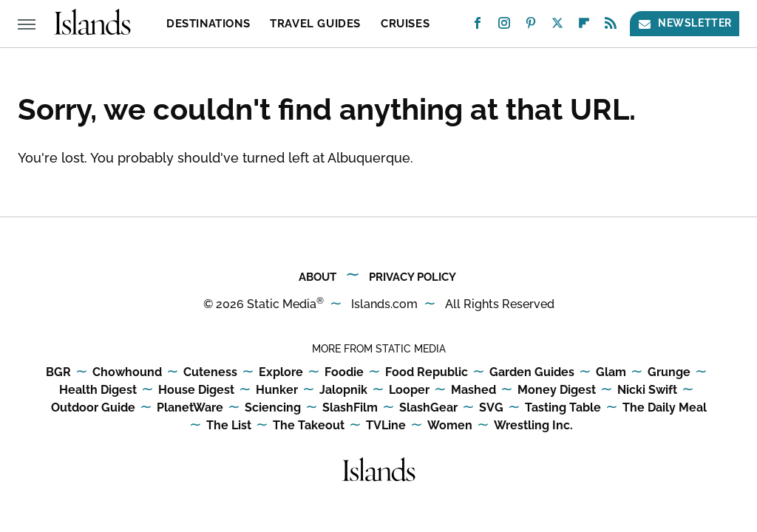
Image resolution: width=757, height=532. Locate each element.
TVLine (386, 426)
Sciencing (273, 408)
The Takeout (309, 426)
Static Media (282, 304)
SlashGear (428, 408)
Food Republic (427, 373)
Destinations (208, 24)
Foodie (344, 373)
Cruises (405, 24)
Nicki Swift (647, 391)
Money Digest (557, 391)
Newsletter (685, 23)
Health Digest (98, 391)
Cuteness (210, 373)
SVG (491, 408)
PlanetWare (190, 408)
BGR (58, 373)
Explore (281, 373)
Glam (611, 373)
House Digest (196, 391)
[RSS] (611, 26)
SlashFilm (350, 408)
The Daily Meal (665, 408)
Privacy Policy (413, 277)
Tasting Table (563, 408)
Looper (409, 391)
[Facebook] (478, 26)
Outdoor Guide (93, 408)
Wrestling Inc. (533, 426)
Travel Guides (315, 24)
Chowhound (127, 373)
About (318, 277)
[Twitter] (557, 26)
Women (450, 426)
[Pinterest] (531, 26)
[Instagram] (504, 26)
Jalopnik (343, 391)
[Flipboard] (584, 26)
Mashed (473, 391)
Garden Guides (532, 373)
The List (229, 426)
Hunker (277, 391)
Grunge (669, 373)
